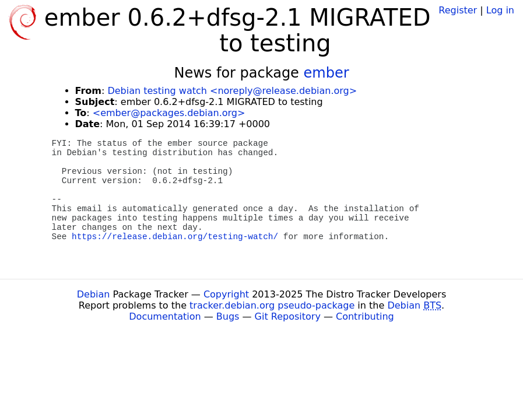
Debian (94, 294)
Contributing (365, 316)
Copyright (226, 294)
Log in (500, 10)
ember (327, 73)
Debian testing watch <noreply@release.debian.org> (232, 91)
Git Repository (288, 316)
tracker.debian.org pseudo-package (272, 305)
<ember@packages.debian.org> (169, 113)
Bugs (228, 316)
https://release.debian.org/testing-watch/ (175, 237)
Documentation (165, 316)
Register (458, 10)
